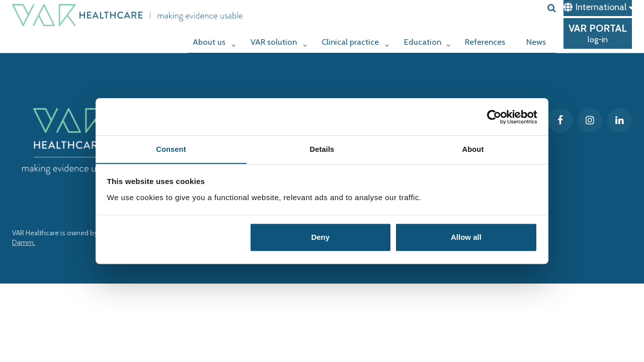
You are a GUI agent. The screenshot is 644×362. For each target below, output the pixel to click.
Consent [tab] (171, 149)
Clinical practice (354, 39)
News (537, 39)
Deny (320, 238)
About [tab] (473, 149)
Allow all (466, 238)
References (486, 39)
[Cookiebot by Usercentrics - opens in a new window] (493, 117)
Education (427, 39)
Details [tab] (322, 149)
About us (211, 39)
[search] (552, 8)
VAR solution (275, 39)
